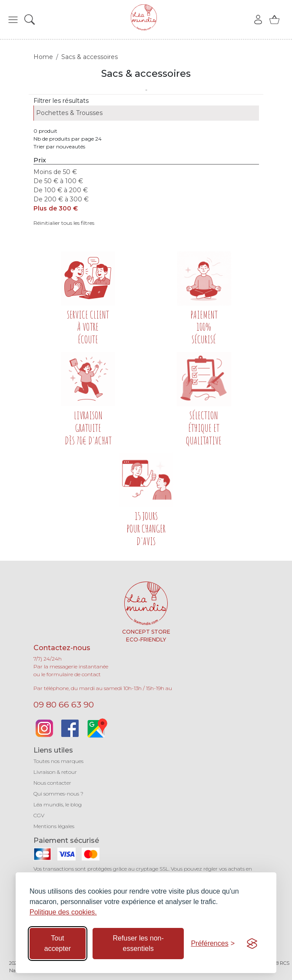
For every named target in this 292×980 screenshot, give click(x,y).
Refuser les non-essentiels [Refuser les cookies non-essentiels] (138, 943)
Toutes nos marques (58, 761)
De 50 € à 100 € (58, 181)
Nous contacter (52, 783)
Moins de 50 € (55, 172)
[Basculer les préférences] (213, 944)
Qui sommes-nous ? (58, 794)
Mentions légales (54, 826)
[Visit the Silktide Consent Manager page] (252, 944)
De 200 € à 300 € (61, 199)
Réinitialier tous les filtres (64, 223)
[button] (13, 20)
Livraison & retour (55, 772)
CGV (39, 815)
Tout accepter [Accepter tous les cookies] (58, 943)
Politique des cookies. (63, 912)
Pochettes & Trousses (69, 113)
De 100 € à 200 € (61, 190)
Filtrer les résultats (61, 101)
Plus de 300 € (56, 208)
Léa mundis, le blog (58, 804)
